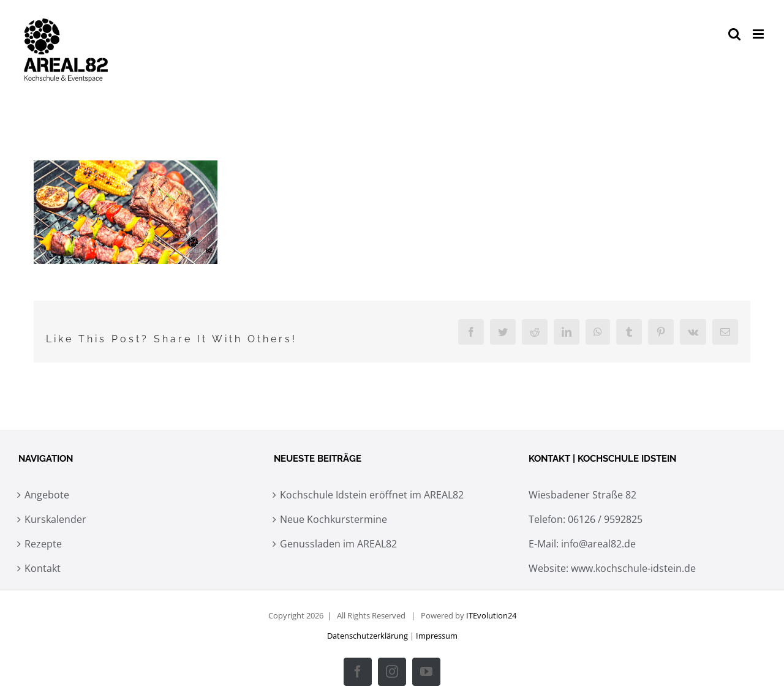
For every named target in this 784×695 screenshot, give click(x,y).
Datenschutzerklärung (367, 636)
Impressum (437, 636)
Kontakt (43, 568)
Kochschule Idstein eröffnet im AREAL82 (372, 495)
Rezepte (43, 544)
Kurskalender (55, 519)
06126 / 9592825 (605, 519)
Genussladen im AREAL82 (338, 544)
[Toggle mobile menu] (759, 34)
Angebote (47, 495)
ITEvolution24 (491, 615)
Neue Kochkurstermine (334, 519)
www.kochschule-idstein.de (633, 568)
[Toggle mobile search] (734, 34)
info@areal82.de (598, 544)
